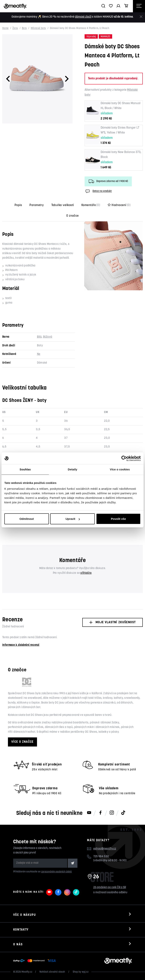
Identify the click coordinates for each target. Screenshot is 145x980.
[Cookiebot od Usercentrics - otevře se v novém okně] (124, 458)
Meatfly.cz (27, 972)
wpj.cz (85, 972)
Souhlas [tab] (25, 469)
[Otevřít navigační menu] (139, 6)
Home (5, 29)
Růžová (48, 337)
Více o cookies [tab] (120, 469)
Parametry (37, 205)
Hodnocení (119, 205)
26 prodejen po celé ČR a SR (110, 887)
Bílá (39, 337)
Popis (18, 205)
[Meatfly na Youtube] (89, 813)
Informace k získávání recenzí (21, 645)
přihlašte (86, 573)
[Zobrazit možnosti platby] (35, 961)
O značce (72, 216)
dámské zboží (83, 17)
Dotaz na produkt (98, 191)
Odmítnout (27, 519)
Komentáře (91, 205)
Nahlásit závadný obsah (52, 972)
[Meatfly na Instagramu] (112, 813)
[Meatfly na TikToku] (123, 813)
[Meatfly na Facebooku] (100, 813)
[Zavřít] (141, 17)
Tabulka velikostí (63, 205)
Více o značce (22, 742)
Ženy (15, 29)
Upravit (73, 519)
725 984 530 (101, 857)
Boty (24, 29)
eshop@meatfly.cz (105, 849)
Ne (39, 354)
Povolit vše (118, 519)
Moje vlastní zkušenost (112, 622)
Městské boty (38, 29)
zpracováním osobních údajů (56, 872)
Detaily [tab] (72, 469)
